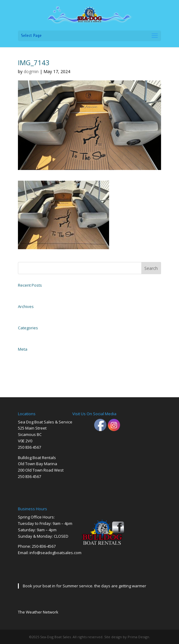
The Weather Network (38, 612)
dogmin (31, 71)
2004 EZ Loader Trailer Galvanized (42, 293)
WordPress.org (28, 377)
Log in (22, 357)
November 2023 (29, 314)
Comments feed (29, 370)
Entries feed (26, 363)
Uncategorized (28, 335)
